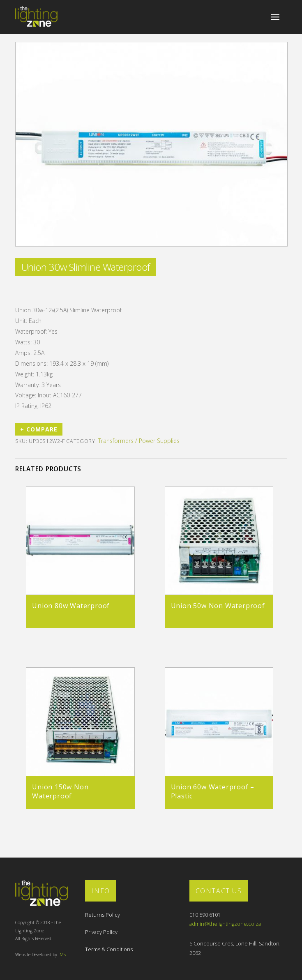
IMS (62, 955)
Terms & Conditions (109, 949)
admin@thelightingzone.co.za (225, 924)
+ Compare (39, 429)
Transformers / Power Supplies (139, 441)
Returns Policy (103, 915)
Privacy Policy (101, 932)
